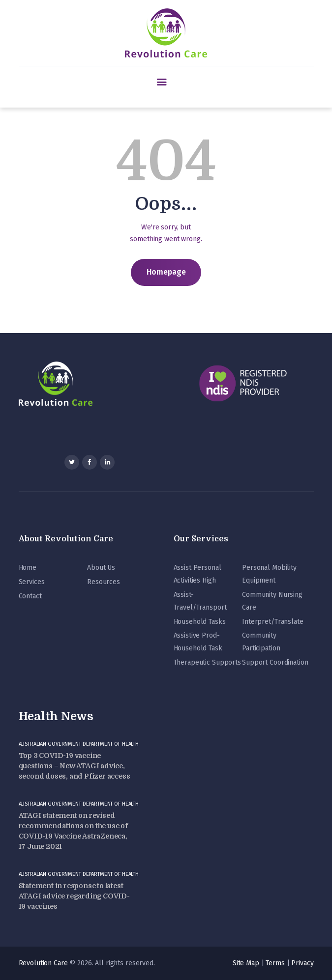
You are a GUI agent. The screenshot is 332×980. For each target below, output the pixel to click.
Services (32, 582)
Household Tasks (200, 622)
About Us (101, 568)
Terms (275, 963)
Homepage (166, 272)
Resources (104, 582)
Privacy (302, 963)
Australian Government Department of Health (79, 744)
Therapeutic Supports (207, 662)
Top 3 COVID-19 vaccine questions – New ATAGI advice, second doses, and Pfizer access (75, 766)
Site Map (246, 963)
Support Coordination (275, 662)
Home (28, 568)
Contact (30, 596)
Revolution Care (43, 963)
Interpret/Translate (273, 622)
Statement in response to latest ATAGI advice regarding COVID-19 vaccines (74, 896)
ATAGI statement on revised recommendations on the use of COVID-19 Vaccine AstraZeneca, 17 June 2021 (73, 831)
